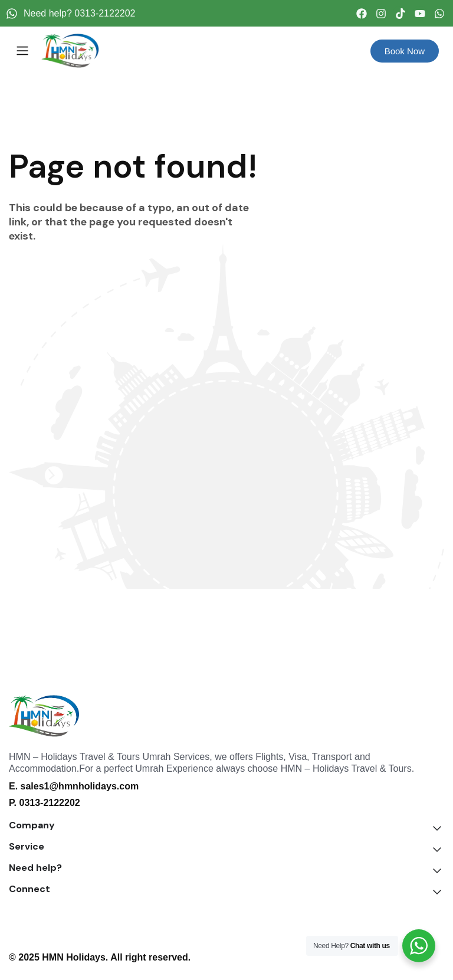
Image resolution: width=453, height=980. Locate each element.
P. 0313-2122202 (45, 803)
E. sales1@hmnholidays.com (74, 786)
